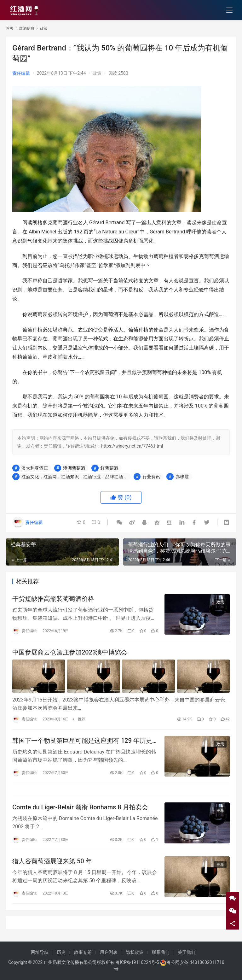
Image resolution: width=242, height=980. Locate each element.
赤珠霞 (182, 477)
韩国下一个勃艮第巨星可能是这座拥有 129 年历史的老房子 (82, 741)
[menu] (229, 10)
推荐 (82, 719)
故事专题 (83, 952)
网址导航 (40, 952)
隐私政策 (135, 952)
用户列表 (109, 952)
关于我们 (187, 952)
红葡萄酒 (109, 468)
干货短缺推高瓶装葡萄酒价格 (53, 599)
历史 (61, 952)
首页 (10, 28)
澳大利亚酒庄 (35, 468)
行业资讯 (151, 477)
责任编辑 (21, 73)
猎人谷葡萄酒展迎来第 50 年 (52, 861)
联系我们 (161, 952)
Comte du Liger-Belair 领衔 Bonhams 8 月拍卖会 (80, 807)
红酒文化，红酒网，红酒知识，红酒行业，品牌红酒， (74, 477)
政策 (97, 73)
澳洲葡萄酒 (74, 468)
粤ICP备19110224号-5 (137, 962)
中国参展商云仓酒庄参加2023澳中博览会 (70, 652)
